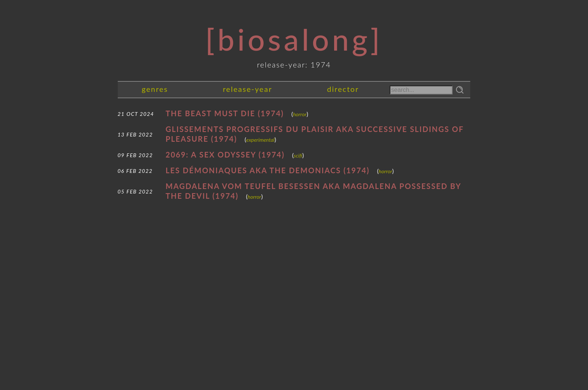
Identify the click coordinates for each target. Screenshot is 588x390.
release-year (247, 89)
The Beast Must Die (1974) (225, 113)
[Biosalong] (294, 39)
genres (155, 89)
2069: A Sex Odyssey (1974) (225, 154)
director (343, 89)
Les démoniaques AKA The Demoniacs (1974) (268, 170)
